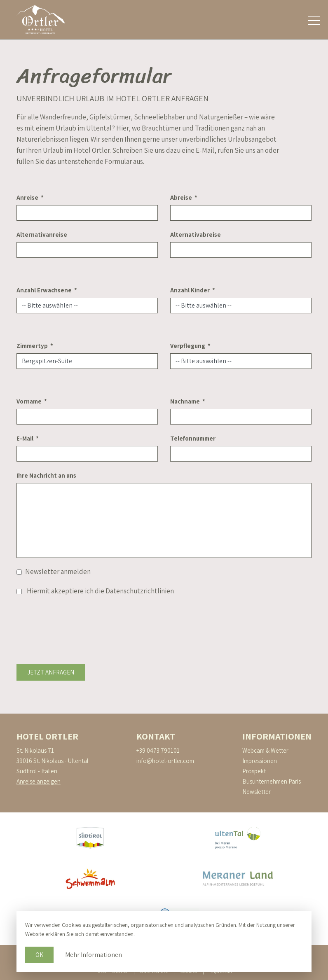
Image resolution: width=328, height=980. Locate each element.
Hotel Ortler (47, 736)
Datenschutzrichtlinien (140, 591)
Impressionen (260, 761)
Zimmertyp (32, 346)
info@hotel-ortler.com (165, 761)
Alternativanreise (42, 234)
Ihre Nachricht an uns (46, 475)
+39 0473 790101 (158, 750)
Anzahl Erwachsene (44, 290)
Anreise (27, 197)
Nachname (185, 401)
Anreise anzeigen (39, 781)
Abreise (181, 197)
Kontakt (156, 736)
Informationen (277, 736)
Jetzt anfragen (51, 672)
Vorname (29, 401)
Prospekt (254, 771)
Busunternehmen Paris (272, 781)
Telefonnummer (193, 438)
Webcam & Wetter (265, 750)
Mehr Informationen (94, 955)
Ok (39, 955)
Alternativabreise (196, 234)
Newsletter (257, 792)
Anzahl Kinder (190, 290)
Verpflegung (188, 346)
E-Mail (25, 438)
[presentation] (79, 621)
